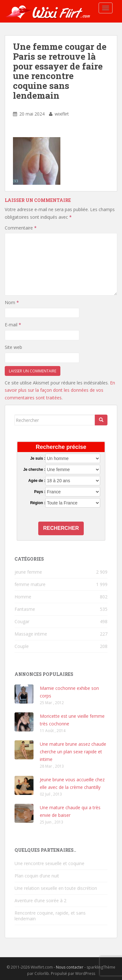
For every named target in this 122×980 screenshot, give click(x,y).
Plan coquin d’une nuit (37, 876)
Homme (23, 597)
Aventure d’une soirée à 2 (40, 900)
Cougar (22, 621)
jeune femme (28, 572)
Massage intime (31, 634)
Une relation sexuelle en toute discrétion (56, 888)
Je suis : (38, 458)
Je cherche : (34, 470)
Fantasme (25, 609)
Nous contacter (70, 967)
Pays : (40, 492)
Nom (12, 302)
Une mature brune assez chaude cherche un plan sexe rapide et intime (73, 752)
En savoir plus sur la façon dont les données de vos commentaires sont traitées (60, 390)
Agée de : (37, 481)
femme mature (30, 584)
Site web (13, 347)
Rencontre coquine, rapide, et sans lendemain (50, 916)
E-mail (13, 325)
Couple (22, 646)
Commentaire (21, 228)
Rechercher (61, 528)
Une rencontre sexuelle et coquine (49, 863)
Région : (38, 503)
